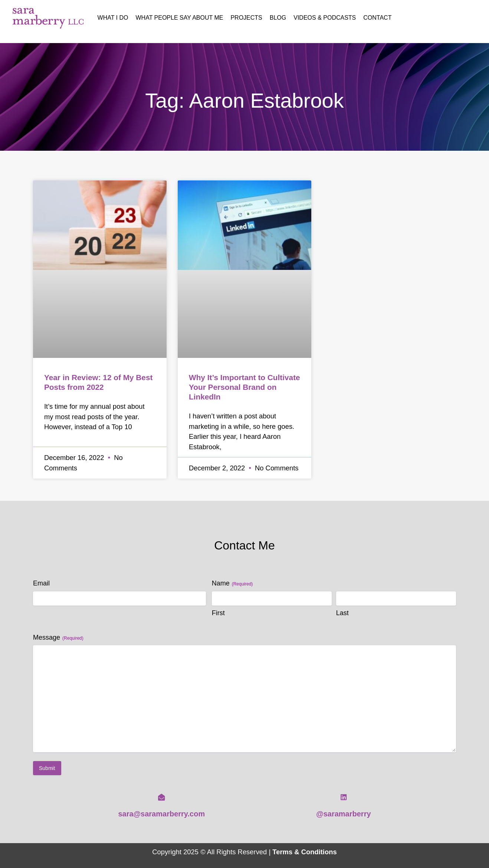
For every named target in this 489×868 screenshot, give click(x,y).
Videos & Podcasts (325, 18)
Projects (246, 18)
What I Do (113, 18)
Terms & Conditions (304, 852)
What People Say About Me (180, 18)
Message (58, 638)
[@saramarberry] (344, 797)
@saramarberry (343, 814)
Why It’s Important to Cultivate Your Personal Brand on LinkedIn (244, 387)
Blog (278, 18)
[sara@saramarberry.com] (161, 797)
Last (342, 613)
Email (41, 583)
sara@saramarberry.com (161, 814)
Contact (377, 18)
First (218, 613)
